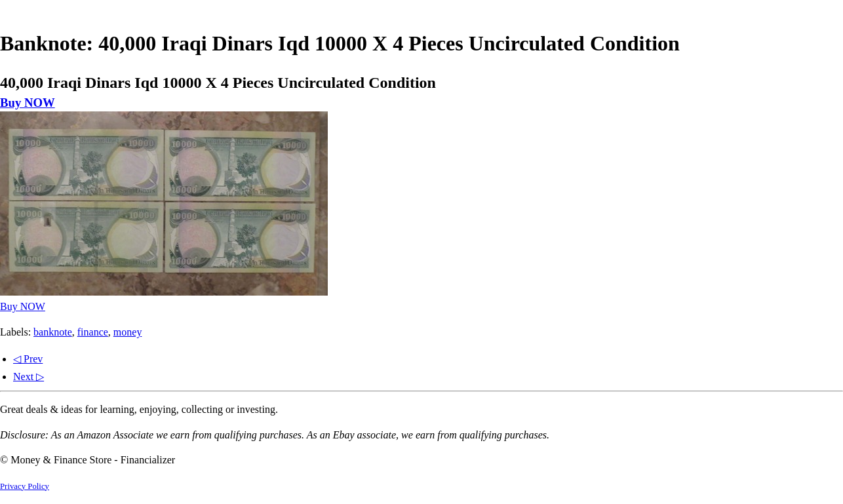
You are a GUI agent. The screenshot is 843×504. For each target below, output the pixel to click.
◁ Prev (28, 359)
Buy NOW (28, 103)
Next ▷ (29, 377)
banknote (53, 332)
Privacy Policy (25, 486)
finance (93, 332)
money (128, 332)
